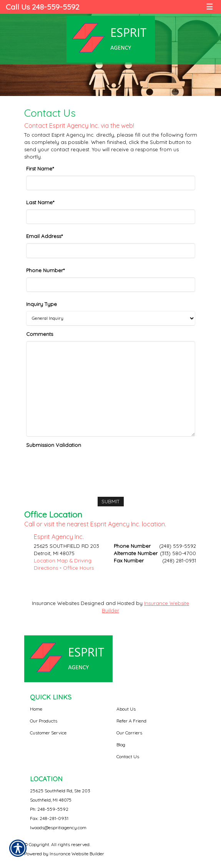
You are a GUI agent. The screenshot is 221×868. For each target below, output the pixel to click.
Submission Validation (54, 445)
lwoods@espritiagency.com (58, 827)
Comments (40, 334)
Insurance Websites (56, 603)
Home (36, 709)
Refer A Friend (131, 721)
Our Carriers (129, 733)
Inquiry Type (42, 304)
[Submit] (111, 502)
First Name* (40, 169)
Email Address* (44, 236)
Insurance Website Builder (77, 854)
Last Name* (40, 202)
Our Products (44, 721)
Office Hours (78, 568)
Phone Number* (45, 270)
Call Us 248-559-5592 (42, 7)
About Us (126, 709)
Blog (121, 745)
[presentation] (85, 467)
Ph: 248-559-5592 (49, 809)
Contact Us (128, 756)
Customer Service (48, 733)
